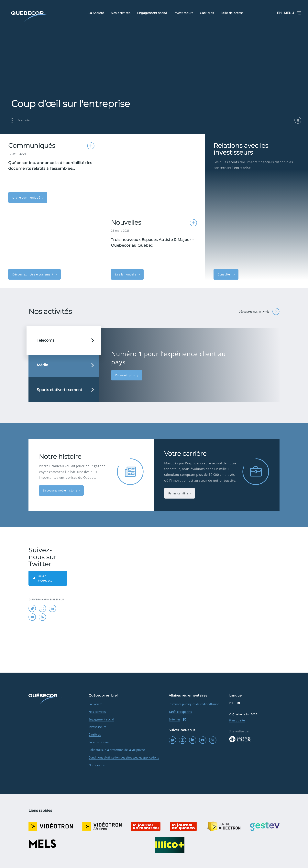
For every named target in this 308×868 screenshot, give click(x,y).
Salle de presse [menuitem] (232, 13)
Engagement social (101, 719)
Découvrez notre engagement (33, 274)
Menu (293, 13)
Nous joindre (97, 765)
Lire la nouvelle (126, 274)
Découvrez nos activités (259, 312)
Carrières (95, 734)
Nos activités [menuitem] (121, 13)
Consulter (225, 274)
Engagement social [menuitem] (152, 13)
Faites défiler (21, 120)
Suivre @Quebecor (43, 578)
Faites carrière (178, 493)
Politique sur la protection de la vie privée (117, 750)
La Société (95, 704)
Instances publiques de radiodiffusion (194, 704)
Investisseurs (97, 727)
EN (279, 13)
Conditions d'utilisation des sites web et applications (124, 757)
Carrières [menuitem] (207, 13)
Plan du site (237, 720)
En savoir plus (126, 375)
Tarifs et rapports (180, 712)
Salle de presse (99, 742)
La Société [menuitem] (96, 13)
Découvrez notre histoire (60, 490)
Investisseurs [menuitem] (183, 13)
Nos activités (97, 712)
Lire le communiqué (27, 197)
